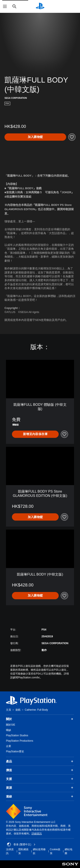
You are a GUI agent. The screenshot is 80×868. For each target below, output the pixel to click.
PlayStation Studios (17, 735)
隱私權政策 (23, 851)
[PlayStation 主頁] (40, 6)
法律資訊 (10, 851)
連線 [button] (40, 796)
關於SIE (11, 725)
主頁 (9, 710)
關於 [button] (40, 719)
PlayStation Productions (20, 741)
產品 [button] (40, 761)
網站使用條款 (39, 851)
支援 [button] (40, 779)
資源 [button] (40, 788)
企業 (9, 746)
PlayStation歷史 (15, 751)
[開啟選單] (5, 6)
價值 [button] (40, 770)
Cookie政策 (55, 851)
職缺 (9, 730)
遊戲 (18, 710)
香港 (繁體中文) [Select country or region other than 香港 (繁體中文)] (21, 844)
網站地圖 (68, 851)
